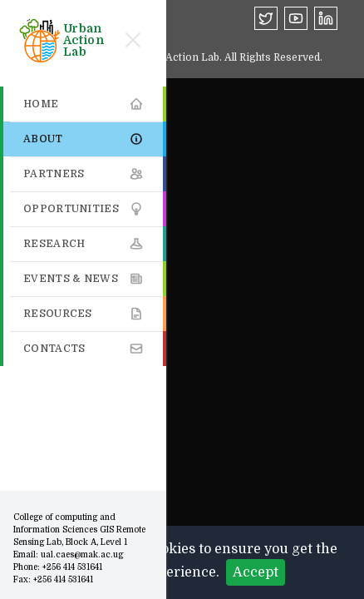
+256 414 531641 (72, 567)
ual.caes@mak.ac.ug (82, 554)
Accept (256, 572)
